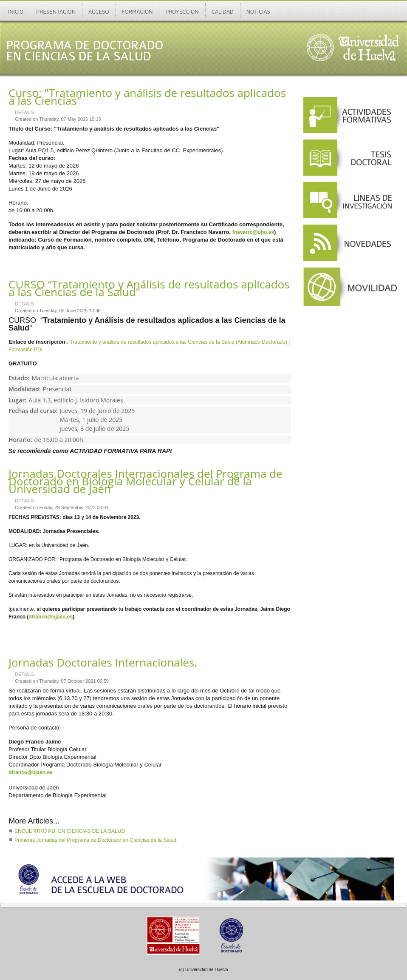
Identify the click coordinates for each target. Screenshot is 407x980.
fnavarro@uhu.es (253, 232)
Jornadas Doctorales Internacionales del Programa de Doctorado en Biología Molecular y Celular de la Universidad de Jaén (146, 481)
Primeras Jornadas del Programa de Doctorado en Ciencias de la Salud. (96, 840)
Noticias (258, 11)
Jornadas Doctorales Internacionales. (103, 662)
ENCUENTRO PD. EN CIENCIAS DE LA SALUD (70, 831)
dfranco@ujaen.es (51, 617)
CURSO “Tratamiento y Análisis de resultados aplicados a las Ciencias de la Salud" (149, 288)
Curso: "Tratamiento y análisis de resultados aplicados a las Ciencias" (147, 97)
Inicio (16, 11)
